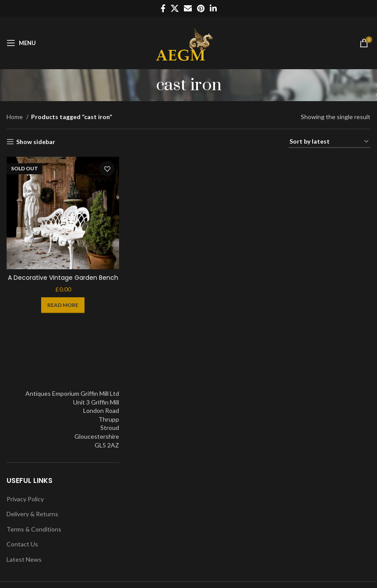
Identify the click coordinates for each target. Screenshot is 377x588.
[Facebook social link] (163, 8)
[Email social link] (188, 8)
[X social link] (175, 8)
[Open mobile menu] (21, 43)
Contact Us (22, 544)
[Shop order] (329, 142)
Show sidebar (36, 142)
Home (15, 117)
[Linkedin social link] (213, 8)
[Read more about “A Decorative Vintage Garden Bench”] (63, 305)
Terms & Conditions (34, 529)
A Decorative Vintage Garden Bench (63, 278)
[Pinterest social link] (201, 8)
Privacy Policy (25, 499)
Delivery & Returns (32, 514)
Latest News (24, 559)
